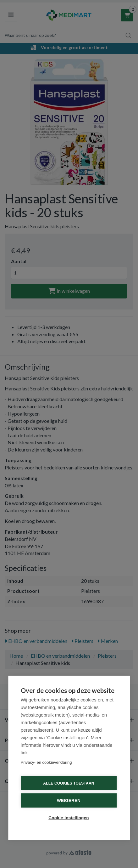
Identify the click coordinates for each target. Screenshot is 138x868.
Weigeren (69, 800)
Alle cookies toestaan (69, 783)
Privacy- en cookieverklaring (46, 762)
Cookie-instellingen (69, 818)
